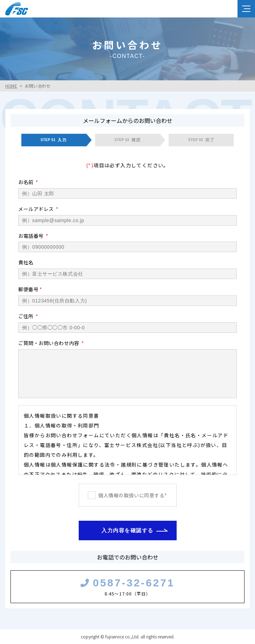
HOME (11, 86)
